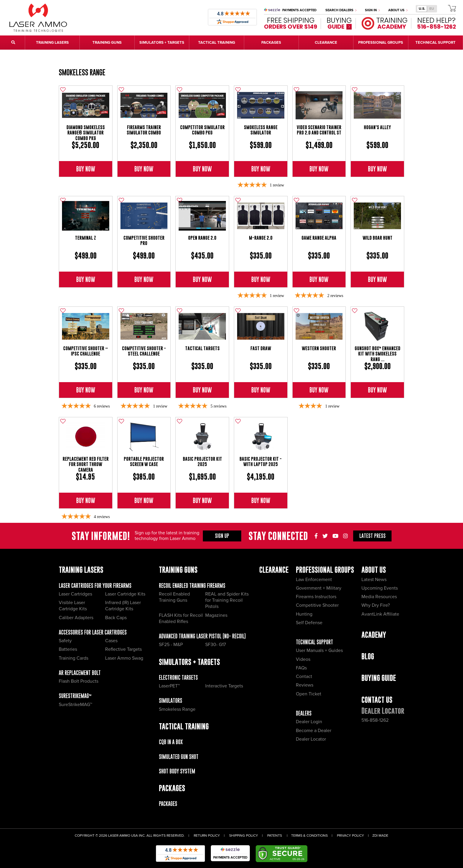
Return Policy (207, 836)
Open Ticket (309, 694)
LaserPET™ (169, 686)
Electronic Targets (178, 678)
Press (372, 536)
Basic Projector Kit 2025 (202, 461)
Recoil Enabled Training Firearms (192, 586)
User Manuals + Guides (319, 650)
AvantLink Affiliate (380, 614)
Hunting (304, 614)
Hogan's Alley (377, 127)
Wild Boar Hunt (378, 238)
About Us (398, 10)
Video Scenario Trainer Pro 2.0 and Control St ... (319, 133)
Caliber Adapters (76, 618)
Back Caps (116, 618)
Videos (303, 659)
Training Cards (74, 658)
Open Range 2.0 (202, 238)
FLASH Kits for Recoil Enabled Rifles (181, 618)
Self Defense (309, 623)
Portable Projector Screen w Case (144, 461)
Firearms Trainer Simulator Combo (144, 130)
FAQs (301, 668)
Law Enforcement (314, 580)
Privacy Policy (350, 836)
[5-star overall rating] (261, 185)
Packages (168, 804)
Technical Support (314, 642)
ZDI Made (380, 836)
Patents (275, 836)
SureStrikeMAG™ (75, 696)
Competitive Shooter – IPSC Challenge (86, 351)
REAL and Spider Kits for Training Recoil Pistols (227, 600)
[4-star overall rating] (319, 406)
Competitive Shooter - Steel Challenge (144, 351)
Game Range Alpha (319, 238)
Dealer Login (309, 722)
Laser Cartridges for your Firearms (95, 586)
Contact (304, 676)
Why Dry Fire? (376, 605)
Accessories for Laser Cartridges (93, 632)
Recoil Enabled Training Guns (174, 597)
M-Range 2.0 (261, 238)
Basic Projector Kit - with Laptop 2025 (261, 461)
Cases (111, 641)
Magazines (216, 615)
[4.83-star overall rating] (86, 406)
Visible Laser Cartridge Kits (73, 606)
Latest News (374, 580)
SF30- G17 (216, 645)
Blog (368, 656)
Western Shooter (319, 348)
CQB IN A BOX (171, 742)
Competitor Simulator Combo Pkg (202, 130)
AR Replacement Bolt (80, 673)
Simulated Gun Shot (179, 757)
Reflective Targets (123, 649)
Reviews (305, 685)
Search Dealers (341, 10)
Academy (374, 635)
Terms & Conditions (309, 836)
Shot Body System (177, 771)
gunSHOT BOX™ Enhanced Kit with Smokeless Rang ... (378, 354)
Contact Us (377, 700)
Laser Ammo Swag (124, 658)
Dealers (304, 713)
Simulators (171, 701)
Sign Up (222, 536)
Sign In (372, 10)
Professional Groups (325, 570)
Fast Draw (261, 348)
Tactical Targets (202, 348)
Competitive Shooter (317, 605)
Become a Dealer (314, 731)
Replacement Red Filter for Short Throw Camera (86, 464)
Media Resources (379, 597)
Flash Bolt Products (79, 681)
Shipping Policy (244, 836)
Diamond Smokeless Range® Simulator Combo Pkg (86, 133)
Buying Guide (379, 678)
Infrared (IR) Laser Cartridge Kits (123, 606)
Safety (65, 641)
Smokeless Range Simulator (261, 130)
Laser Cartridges (75, 594)
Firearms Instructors (316, 597)
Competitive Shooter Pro (144, 240)
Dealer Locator (311, 739)
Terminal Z (85, 238)
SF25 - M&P (171, 645)
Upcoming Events (380, 588)
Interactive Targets (224, 686)
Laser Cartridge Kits (125, 594)
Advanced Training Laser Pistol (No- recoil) (202, 636)
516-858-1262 (375, 720)
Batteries (68, 649)
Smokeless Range (82, 72)
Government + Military (319, 588)
